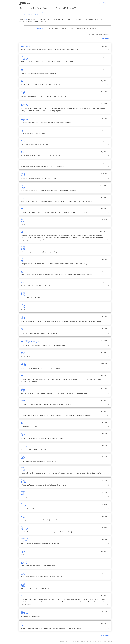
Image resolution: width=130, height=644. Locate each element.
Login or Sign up (103, 3)
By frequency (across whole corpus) (84, 28)
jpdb (23, 3)
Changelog (108, 642)
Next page (105, 39)
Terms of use (97, 642)
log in (25, 19)
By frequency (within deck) (58, 28)
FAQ (68, 642)
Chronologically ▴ (39, 28)
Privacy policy (86, 642)
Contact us (75, 642)
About (62, 642)
